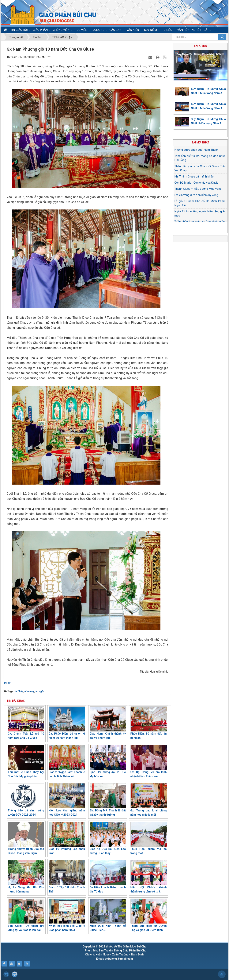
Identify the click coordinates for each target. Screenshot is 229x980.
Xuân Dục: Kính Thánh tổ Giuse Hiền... (108, 915)
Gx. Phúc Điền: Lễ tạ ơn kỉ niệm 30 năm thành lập (67, 723)
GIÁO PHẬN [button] (41, 31)
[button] (201, 65)
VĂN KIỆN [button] (134, 31)
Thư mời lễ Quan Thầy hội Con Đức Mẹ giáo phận (26, 761)
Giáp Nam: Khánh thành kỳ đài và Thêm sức (108, 723)
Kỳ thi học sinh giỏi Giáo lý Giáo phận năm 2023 (67, 915)
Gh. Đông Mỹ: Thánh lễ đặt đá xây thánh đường (108, 800)
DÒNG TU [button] (100, 31)
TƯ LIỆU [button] (168, 31)
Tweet (8, 683)
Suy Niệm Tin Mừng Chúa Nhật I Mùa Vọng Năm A (208, 121)
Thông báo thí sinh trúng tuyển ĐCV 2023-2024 (26, 800)
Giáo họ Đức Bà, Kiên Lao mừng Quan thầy (108, 838)
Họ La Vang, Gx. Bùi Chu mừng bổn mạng (26, 877)
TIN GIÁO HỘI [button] (20, 31)
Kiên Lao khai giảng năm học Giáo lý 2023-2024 (67, 800)
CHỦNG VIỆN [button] (62, 31)
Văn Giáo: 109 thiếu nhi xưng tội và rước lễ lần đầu (26, 915)
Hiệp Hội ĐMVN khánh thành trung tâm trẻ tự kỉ (148, 877)
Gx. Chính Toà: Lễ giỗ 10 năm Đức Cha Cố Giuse (26, 723)
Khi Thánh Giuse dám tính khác (194, 177)
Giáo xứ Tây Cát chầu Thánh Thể (67, 877)
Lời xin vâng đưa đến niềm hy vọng (196, 195)
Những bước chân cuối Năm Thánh (197, 150)
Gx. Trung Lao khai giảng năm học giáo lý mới (148, 800)
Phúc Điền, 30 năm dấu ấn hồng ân (148, 723)
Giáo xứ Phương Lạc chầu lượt (67, 838)
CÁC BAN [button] (117, 31)
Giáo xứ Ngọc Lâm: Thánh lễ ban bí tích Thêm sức (67, 761)
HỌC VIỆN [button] (82, 31)
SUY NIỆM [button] (152, 31)
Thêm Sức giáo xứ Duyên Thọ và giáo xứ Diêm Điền (148, 915)
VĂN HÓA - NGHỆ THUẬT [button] (194, 31)
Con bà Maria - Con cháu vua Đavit (196, 183)
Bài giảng (200, 46)
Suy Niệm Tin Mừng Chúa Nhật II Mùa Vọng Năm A (208, 91)
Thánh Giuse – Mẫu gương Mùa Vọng (198, 189)
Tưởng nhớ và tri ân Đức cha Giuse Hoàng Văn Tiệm (26, 838)
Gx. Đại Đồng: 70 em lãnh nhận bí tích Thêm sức (148, 761)
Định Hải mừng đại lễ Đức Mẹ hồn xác (108, 761)
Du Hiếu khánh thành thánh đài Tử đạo (108, 877)
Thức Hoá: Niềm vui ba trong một (148, 838)
